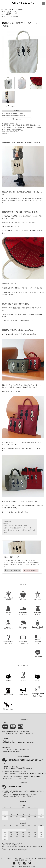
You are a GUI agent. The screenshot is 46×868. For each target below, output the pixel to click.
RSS (26, 860)
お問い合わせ (17, 858)
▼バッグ (8, 15)
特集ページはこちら (31, 570)
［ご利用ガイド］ (12, 778)
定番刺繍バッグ (17, 16)
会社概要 (21, 860)
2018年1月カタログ (11, 11)
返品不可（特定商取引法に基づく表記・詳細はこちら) (21, 125)
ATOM (30, 860)
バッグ (15, 13)
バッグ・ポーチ (11, 10)
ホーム (2, 858)
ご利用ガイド (9, 858)
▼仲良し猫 (9, 13)
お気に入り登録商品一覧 (9, 123)
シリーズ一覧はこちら (12, 570)
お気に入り (17, 119)
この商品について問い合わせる (10, 132)
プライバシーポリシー (28, 858)
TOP (2, 10)
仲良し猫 (20, 10)
